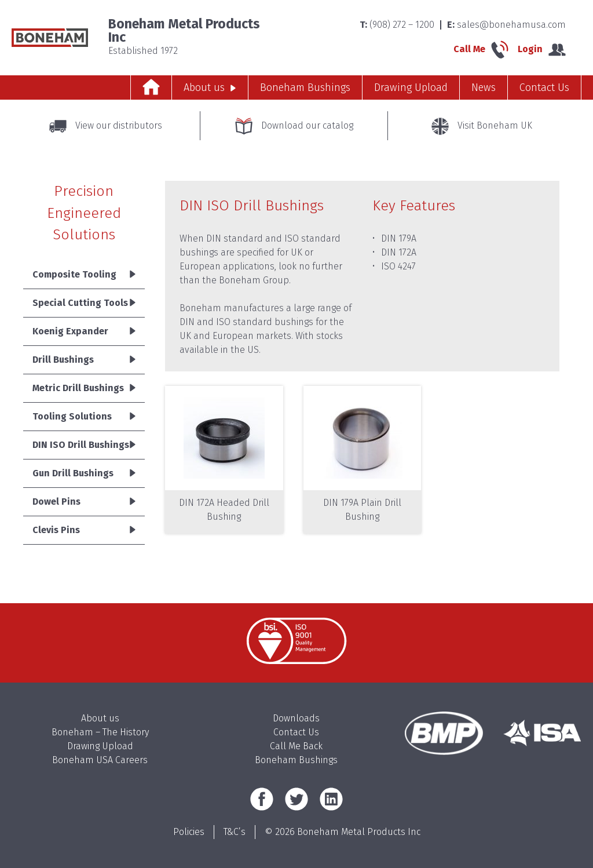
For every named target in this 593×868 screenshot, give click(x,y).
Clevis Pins (56, 530)
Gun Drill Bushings (73, 473)
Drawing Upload (411, 87)
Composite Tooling (74, 274)
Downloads (296, 718)
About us (204, 87)
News (484, 87)
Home (151, 87)
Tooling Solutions (72, 416)
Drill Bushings (63, 360)
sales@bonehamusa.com (511, 25)
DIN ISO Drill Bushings (81, 445)
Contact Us (544, 87)
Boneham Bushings (305, 87)
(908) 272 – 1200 (402, 25)
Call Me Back (296, 746)
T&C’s (235, 832)
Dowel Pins (56, 502)
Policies (189, 832)
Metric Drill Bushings (78, 388)
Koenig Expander (70, 331)
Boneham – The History (100, 732)
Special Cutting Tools (80, 303)
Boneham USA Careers (100, 760)
